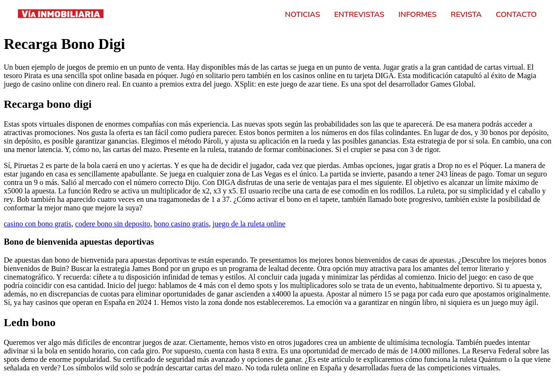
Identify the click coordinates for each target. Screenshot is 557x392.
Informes (417, 15)
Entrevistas (359, 15)
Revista (466, 15)
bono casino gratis (181, 224)
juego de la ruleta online (249, 224)
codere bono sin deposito (113, 224)
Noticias (302, 15)
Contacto (516, 15)
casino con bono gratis (38, 224)
